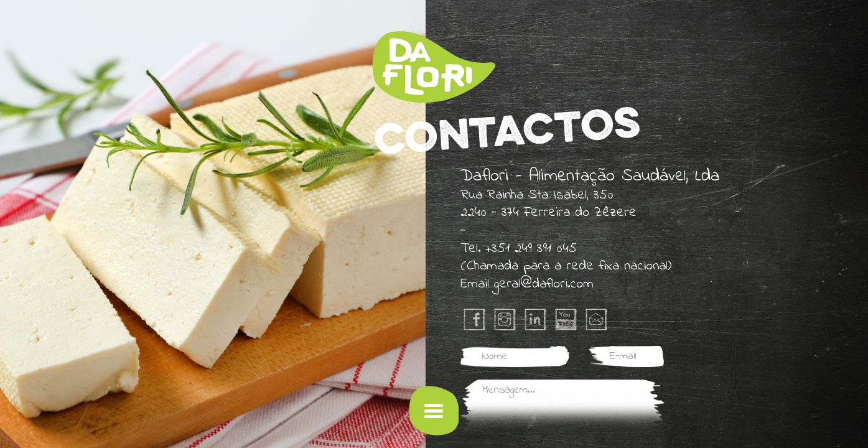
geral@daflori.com (544, 284)
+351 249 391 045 (531, 249)
